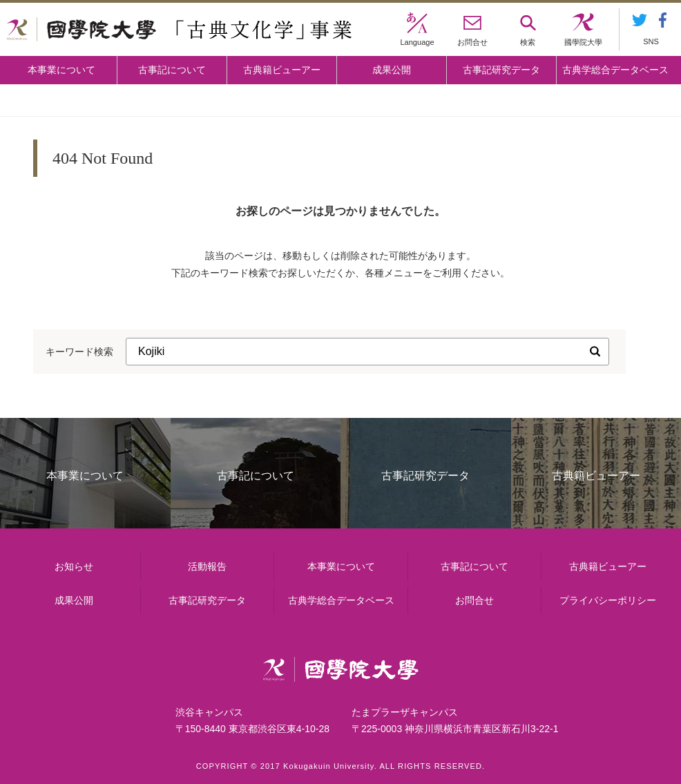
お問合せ (474, 600)
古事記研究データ (501, 70)
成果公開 (392, 70)
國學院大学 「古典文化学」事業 (179, 30)
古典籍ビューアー (282, 70)
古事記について (172, 70)
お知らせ (74, 566)
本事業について (61, 70)
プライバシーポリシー (608, 600)
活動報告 (207, 566)
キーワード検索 (79, 352)
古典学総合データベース (615, 70)
